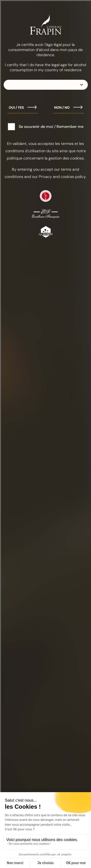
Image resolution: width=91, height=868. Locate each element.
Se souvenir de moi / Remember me (51, 127)
